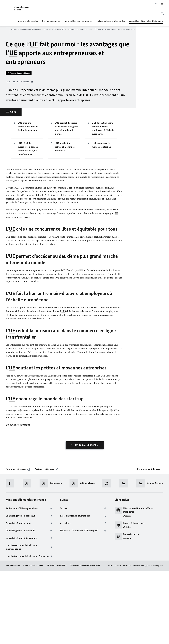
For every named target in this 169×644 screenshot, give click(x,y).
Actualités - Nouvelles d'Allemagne (146, 21)
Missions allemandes (28, 21)
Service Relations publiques (78, 21)
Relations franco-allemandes (111, 21)
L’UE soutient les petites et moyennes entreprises (65, 220)
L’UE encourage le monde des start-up (102, 218)
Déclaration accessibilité (57, 639)
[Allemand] (156, 4)
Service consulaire (51, 21)
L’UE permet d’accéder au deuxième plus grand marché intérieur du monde (66, 202)
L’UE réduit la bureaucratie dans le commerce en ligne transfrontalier (28, 222)
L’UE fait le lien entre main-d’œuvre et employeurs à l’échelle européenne (103, 202)
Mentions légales (13, 639)
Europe (49, 29)
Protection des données (33, 639)
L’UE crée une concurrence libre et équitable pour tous (28, 200)
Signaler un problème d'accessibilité (85, 639)
